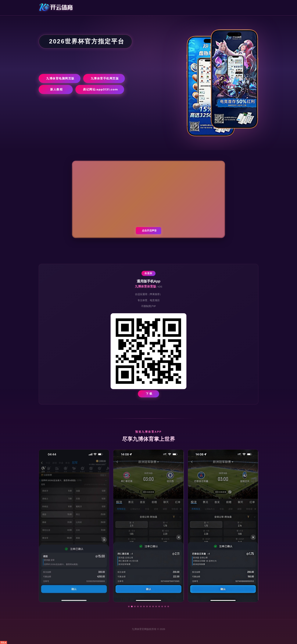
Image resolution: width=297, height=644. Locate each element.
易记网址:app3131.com (100, 89)
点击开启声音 (149, 231)
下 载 (149, 394)
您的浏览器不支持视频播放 (148, 199)
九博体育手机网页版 (105, 78)
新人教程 (56, 89)
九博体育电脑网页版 (60, 78)
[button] (129, 606)
